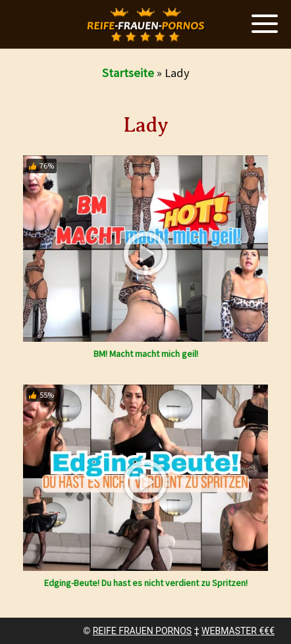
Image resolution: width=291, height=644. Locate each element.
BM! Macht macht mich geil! (146, 354)
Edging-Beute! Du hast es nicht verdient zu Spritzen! (146, 583)
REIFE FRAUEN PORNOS (142, 631)
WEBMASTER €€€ (238, 631)
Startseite (128, 73)
